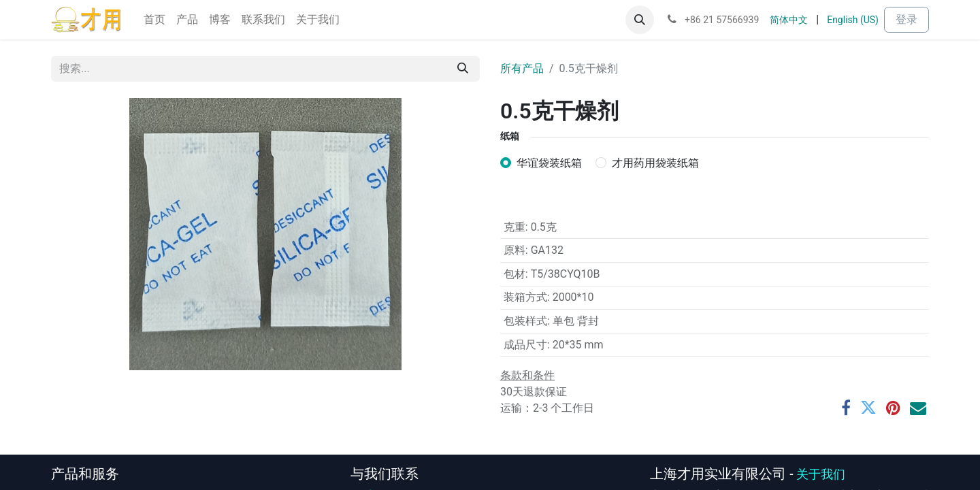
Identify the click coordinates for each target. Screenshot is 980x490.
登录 (906, 19)
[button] (640, 20)
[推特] (868, 408)
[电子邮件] (918, 408)
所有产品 (522, 68)
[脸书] (846, 408)
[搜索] (463, 69)
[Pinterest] (893, 408)
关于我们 (821, 474)
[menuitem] (154, 20)
